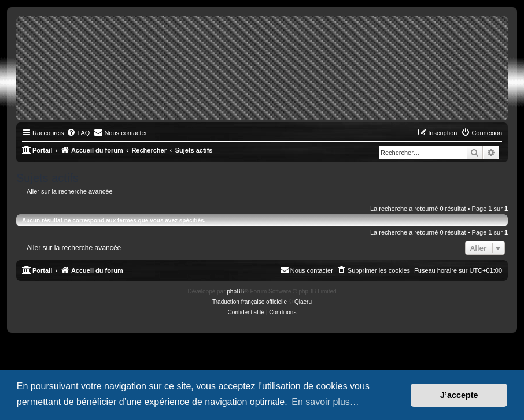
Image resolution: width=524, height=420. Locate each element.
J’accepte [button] (459, 395)
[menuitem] (78, 133)
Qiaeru (303, 302)
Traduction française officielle (250, 302)
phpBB (235, 291)
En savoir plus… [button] (325, 402)
